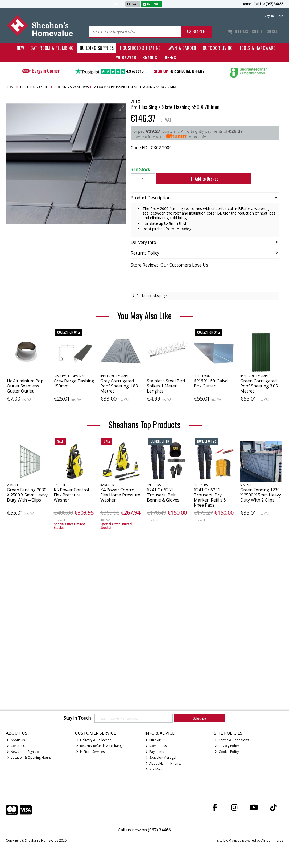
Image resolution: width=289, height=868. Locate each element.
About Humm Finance (164, 763)
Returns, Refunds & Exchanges (101, 746)
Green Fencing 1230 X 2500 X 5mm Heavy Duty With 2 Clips (261, 495)
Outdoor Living (218, 48)
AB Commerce (272, 840)
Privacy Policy (227, 746)
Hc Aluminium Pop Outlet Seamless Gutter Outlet (25, 386)
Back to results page (152, 296)
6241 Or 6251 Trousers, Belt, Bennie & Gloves (163, 495)
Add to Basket (200, 179)
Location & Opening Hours (29, 758)
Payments (155, 752)
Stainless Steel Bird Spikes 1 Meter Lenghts (166, 386)
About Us (16, 740)
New (20, 48)
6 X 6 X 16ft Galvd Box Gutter (211, 383)
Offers (170, 58)
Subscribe (199, 718)
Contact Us (17, 746)
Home (246, 4)
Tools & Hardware (257, 48)
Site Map (154, 769)
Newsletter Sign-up (23, 752)
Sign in (269, 16)
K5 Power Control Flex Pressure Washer (71, 495)
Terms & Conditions (232, 740)
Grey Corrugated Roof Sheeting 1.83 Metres (119, 386)
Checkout (274, 31)
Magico (234, 840)
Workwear (126, 58)
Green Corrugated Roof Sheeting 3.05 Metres (259, 386)
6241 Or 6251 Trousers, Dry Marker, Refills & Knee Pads (210, 498)
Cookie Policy (227, 752)
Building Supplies (97, 48)
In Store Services (90, 752)
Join (280, 16)
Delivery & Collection (94, 740)
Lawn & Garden (182, 48)
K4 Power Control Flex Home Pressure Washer (120, 495)
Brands (150, 58)
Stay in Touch (77, 718)
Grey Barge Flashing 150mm (74, 383)
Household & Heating (140, 48)
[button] (122, 108)
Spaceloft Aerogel (161, 758)
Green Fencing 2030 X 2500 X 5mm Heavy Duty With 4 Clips (27, 495)
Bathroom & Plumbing (52, 48)
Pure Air (154, 740)
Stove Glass (156, 746)
